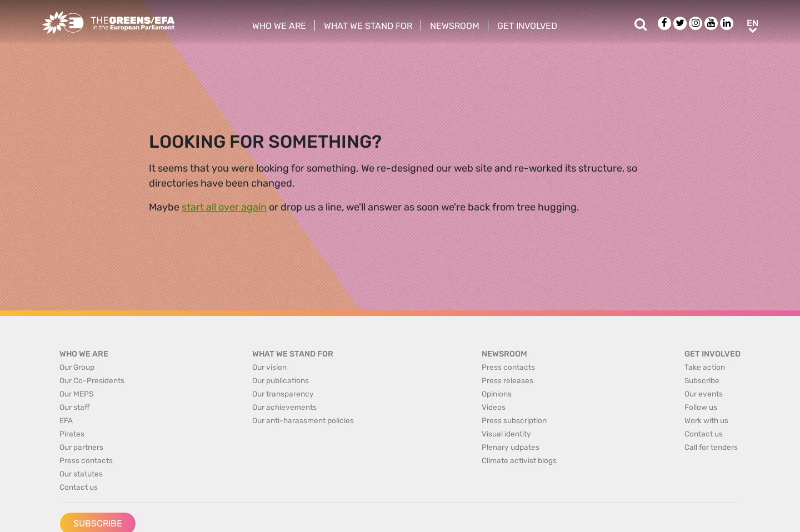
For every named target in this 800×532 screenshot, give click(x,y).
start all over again (224, 207)
